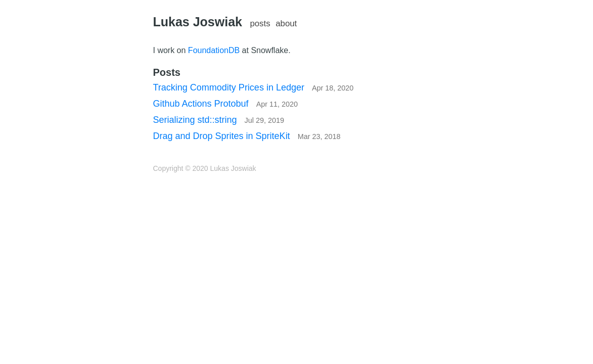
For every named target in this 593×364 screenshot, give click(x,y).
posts (260, 24)
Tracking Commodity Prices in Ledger (254, 87)
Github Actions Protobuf (226, 104)
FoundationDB (214, 50)
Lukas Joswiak (198, 22)
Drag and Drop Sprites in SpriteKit (247, 136)
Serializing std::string (219, 120)
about (286, 24)
